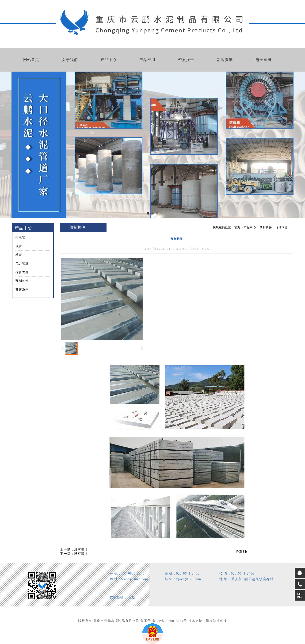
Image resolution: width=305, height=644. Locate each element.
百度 (132, 597)
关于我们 (70, 60)
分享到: (241, 552)
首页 (237, 227)
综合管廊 (22, 272)
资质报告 (186, 60)
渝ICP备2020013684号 (169, 621)
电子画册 (263, 60)
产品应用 (147, 60)
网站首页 (31, 60)
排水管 (20, 237)
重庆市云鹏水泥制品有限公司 (116, 621)
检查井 (20, 255)
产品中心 (109, 60)
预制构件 (22, 281)
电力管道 (22, 263)
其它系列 (22, 289)
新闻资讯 (225, 60)
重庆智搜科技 (216, 621)
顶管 (19, 246)
